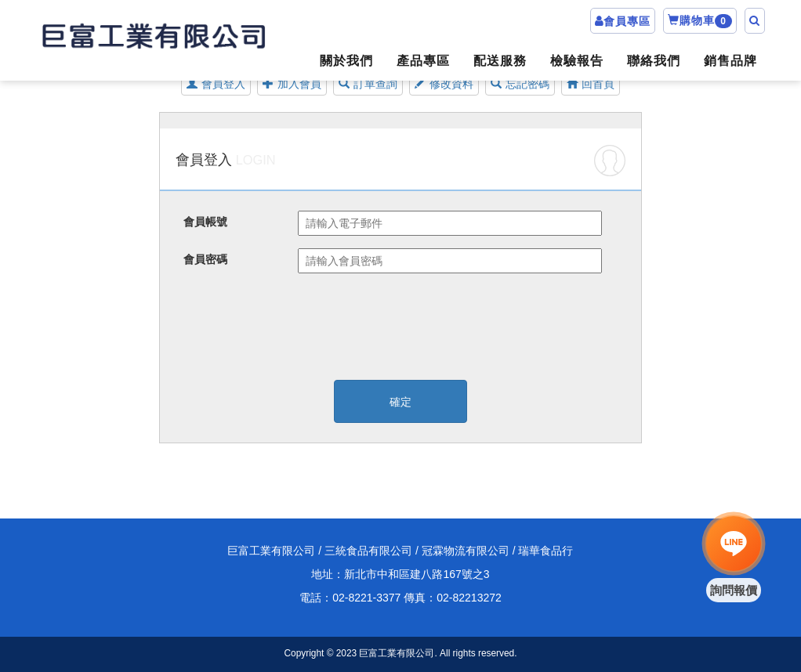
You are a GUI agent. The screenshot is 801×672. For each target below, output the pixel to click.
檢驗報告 (577, 61)
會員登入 (216, 84)
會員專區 (627, 21)
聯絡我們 (654, 61)
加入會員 (292, 84)
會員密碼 (205, 259)
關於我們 (346, 61)
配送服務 (500, 61)
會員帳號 (205, 222)
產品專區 (423, 61)
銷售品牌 (730, 61)
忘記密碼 (520, 84)
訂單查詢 (368, 84)
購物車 (700, 21)
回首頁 (591, 84)
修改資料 (444, 84)
